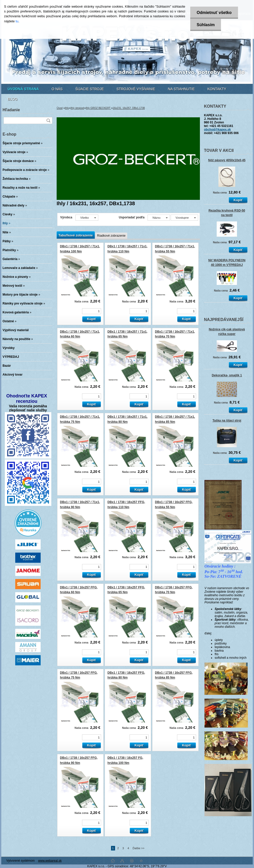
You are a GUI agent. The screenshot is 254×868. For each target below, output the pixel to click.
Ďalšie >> (138, 848)
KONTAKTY (217, 89)
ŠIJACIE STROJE (89, 89)
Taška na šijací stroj (227, 421)
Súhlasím (206, 25)
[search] (48, 120)
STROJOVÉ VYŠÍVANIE (136, 89)
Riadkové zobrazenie (111, 236)
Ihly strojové (77, 108)
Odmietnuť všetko (214, 13)
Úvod (60, 108)
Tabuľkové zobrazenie (76, 235)
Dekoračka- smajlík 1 (227, 375)
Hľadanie (11, 110)
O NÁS (57, 89)
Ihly (67, 108)
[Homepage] (23, 89)
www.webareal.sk (50, 861)
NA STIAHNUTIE (181, 89)
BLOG (13, 99)
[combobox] (159, 218)
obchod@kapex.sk (217, 130)
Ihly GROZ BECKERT (99, 108)
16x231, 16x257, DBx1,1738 (129, 108)
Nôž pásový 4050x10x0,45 (227, 160)
